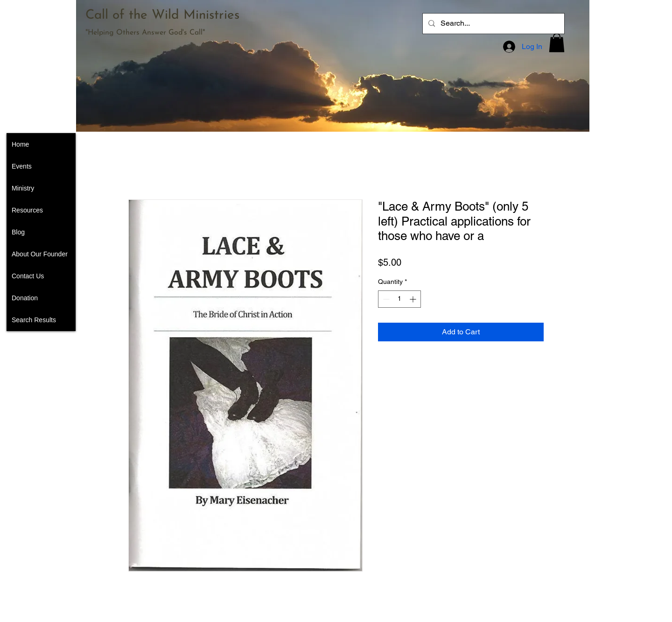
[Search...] (493, 24)
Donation (25, 298)
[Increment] (414, 299)
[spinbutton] (399, 299)
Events (22, 166)
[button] (557, 43)
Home (20, 144)
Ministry (23, 188)
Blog (18, 232)
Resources (27, 210)
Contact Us (28, 276)
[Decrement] (385, 299)
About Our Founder (40, 254)
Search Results (34, 320)
